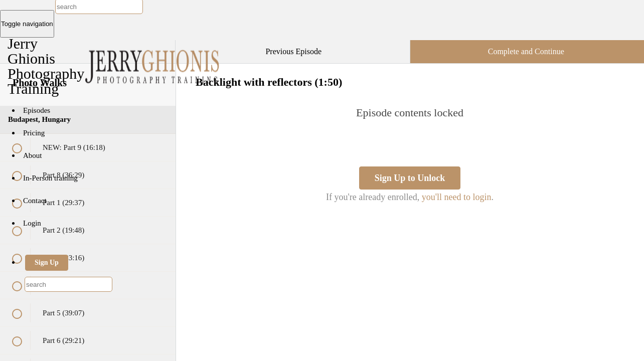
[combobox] (68, 284)
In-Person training (50, 178)
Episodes (37, 110)
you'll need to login (457, 197)
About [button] (33, 155)
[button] (157, 45)
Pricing (34, 133)
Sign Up (47, 262)
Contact (35, 201)
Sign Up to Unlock (410, 178)
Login (32, 223)
